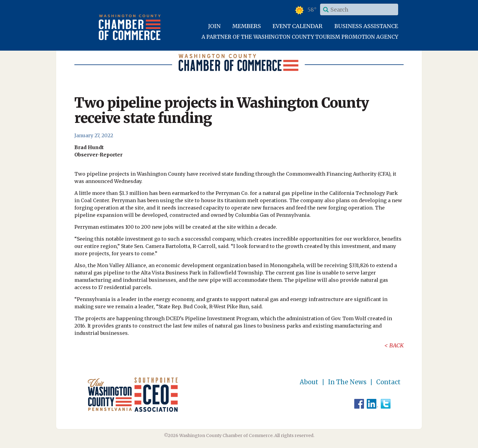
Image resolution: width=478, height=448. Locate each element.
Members (247, 26)
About (309, 382)
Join (214, 26)
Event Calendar (298, 26)
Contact (388, 382)
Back (396, 345)
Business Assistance (366, 26)
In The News (347, 382)
